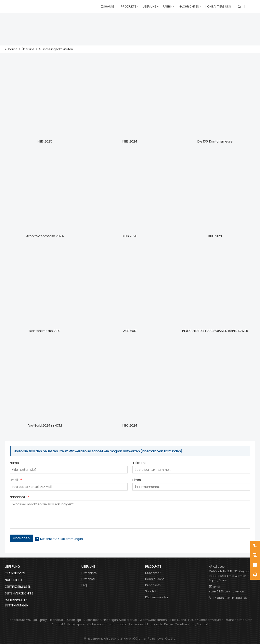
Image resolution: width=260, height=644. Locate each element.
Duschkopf (153, 573)
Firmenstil (88, 579)
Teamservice (15, 573)
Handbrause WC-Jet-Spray (27, 620)
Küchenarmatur (157, 597)
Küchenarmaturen (239, 620)
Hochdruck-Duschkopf (65, 620)
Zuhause (11, 49)
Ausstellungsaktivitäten (56, 49)
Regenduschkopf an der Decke (151, 624)
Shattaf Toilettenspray (68, 624)
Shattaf (151, 591)
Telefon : (139, 463)
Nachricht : (19, 497)
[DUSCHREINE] (24, 6)
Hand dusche (155, 579)
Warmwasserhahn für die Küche (163, 620)
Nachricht (14, 580)
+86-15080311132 (236, 598)
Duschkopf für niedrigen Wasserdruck (110, 620)
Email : (16, 480)
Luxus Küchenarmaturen (206, 620)
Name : (15, 463)
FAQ (84, 585)
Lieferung (12, 567)
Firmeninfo (89, 573)
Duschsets (153, 585)
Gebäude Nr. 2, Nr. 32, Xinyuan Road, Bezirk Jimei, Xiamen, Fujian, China (230, 576)
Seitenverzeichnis (19, 593)
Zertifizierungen (18, 587)
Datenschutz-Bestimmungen (62, 539)
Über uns (28, 49)
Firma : (137, 480)
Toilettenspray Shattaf (192, 624)
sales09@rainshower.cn (226, 591)
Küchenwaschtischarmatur (107, 624)
